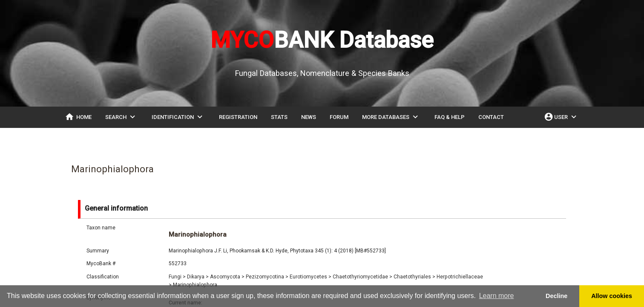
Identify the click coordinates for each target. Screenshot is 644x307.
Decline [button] (556, 296)
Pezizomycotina (267, 277)
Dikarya (198, 277)
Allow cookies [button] (612, 296)
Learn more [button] (497, 296)
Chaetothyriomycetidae (362, 277)
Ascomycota (227, 277)
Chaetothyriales (414, 277)
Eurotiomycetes (310, 277)
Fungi (177, 277)
